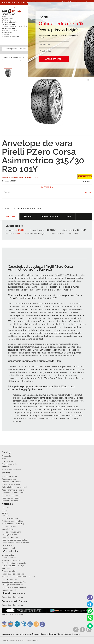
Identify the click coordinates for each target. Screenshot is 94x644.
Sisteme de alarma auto (11, 470)
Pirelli (18, 234)
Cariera (20, 7)
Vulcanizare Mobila (9, 476)
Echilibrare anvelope (10, 501)
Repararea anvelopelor (11, 498)
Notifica (88, 192)
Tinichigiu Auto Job (9, 535)
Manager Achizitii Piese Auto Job (15, 574)
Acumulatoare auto (11, 2)
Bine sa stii (6, 568)
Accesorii (27, 2)
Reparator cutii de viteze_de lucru (15, 540)
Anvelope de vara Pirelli (10, 177)
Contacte (5, 516)
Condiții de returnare (10, 518)
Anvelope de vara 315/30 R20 (29, 177)
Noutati (5, 510)
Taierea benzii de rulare (11, 485)
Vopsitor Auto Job (9, 526)
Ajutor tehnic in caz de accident (14, 487)
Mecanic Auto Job (9, 529)
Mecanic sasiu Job (9, 590)
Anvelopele (6, 456)
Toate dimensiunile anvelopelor (14, 563)
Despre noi (6, 508)
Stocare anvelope (9, 479)
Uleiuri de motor (8, 461)
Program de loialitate (10, 571)
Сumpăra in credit (9, 558)
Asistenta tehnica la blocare (13, 490)
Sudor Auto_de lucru (10, 579)
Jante (4, 459)
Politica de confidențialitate (12, 521)
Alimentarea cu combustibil (13, 493)
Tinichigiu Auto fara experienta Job (15, 587)
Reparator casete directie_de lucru (16, 543)
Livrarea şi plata (8, 555)
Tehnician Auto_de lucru (11, 532)
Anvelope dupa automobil (12, 560)
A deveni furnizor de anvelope (14, 524)
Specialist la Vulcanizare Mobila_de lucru (18, 577)
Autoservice (8, 7)
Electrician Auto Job (10, 537)
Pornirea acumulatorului (11, 495)
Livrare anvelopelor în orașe (13, 566)
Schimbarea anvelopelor (12, 482)
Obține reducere (54, 59)
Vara (62, 234)
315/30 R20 (21, 230)
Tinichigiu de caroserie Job (12, 585)
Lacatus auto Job (9, 548)
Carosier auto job (9, 545)
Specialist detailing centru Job (14, 582)
